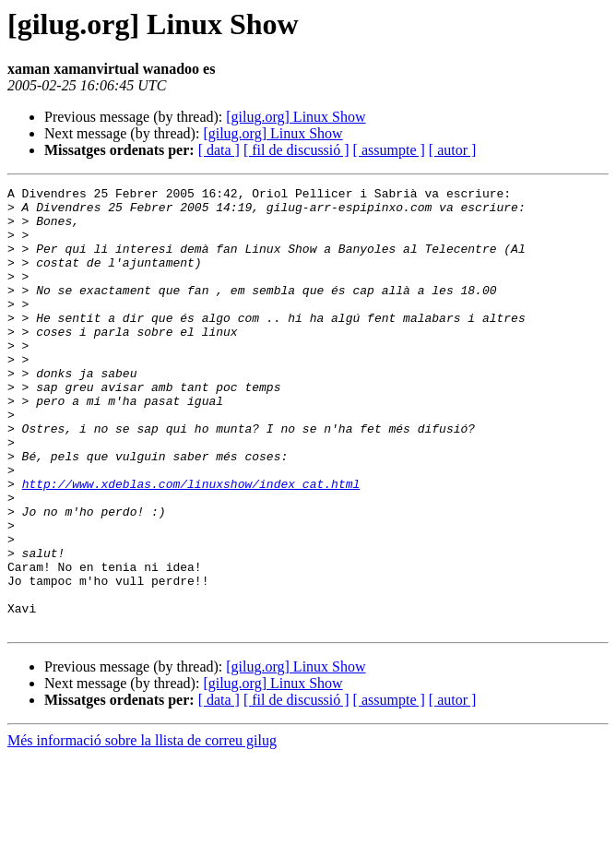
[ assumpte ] (389, 150)
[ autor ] (453, 150)
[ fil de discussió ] (296, 150)
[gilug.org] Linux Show (296, 117)
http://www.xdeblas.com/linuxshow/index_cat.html (191, 544)
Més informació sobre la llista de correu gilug (142, 829)
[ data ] (219, 150)
